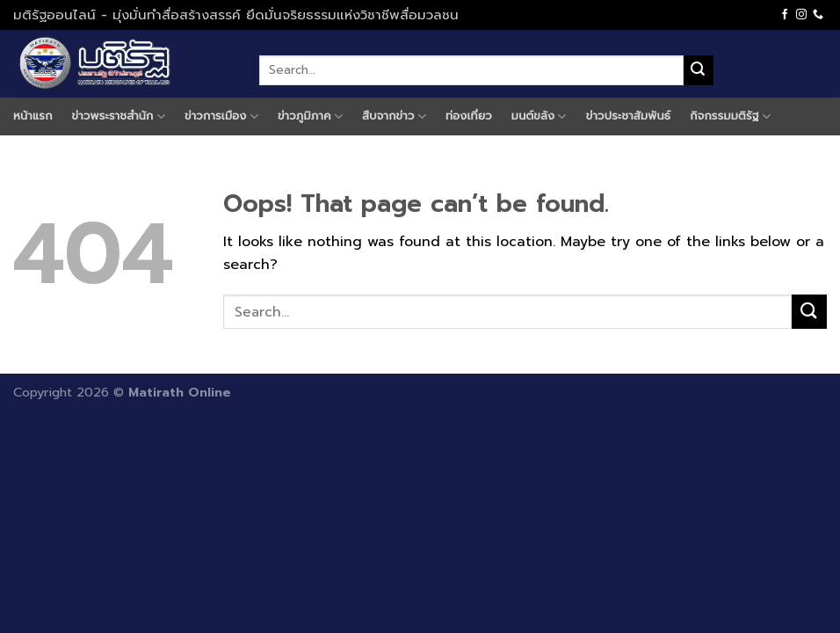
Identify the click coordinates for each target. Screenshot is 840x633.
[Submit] (699, 70)
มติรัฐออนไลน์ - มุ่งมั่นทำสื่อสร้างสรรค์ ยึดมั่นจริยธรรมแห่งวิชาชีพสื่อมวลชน (236, 15)
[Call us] (818, 15)
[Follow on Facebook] (785, 15)
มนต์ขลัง (539, 116)
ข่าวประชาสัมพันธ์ (629, 116)
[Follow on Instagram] (801, 15)
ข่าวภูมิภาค (310, 116)
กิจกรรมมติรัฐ (730, 116)
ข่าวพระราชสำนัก (119, 116)
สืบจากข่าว (394, 116)
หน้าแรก (33, 116)
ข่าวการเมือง (221, 116)
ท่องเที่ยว (469, 116)
